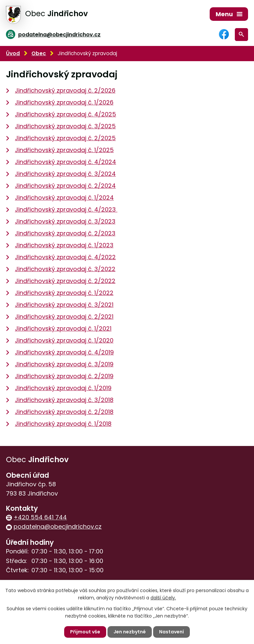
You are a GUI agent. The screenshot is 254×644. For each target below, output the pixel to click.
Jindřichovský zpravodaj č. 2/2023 (65, 233)
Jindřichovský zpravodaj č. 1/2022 (64, 293)
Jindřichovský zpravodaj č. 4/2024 (65, 162)
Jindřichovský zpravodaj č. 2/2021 (64, 317)
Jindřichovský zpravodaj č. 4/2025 (65, 114)
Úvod (13, 53)
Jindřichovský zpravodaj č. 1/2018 (63, 424)
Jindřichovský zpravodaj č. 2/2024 (65, 186)
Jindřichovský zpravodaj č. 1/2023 (64, 245)
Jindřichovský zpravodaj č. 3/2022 (65, 269)
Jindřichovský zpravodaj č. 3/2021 (64, 305)
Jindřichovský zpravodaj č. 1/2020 (64, 340)
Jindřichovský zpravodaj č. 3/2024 (65, 174)
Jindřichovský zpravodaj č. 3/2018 (64, 400)
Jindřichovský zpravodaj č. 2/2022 (65, 281)
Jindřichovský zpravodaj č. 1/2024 (64, 198)
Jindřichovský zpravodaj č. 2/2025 (65, 138)
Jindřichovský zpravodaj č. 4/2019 (64, 352)
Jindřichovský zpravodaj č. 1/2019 (63, 388)
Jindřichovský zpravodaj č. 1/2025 (64, 150)
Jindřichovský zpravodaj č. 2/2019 (64, 376)
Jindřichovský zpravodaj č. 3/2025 (65, 126)
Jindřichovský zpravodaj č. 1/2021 (63, 328)
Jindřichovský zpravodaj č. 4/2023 (66, 209)
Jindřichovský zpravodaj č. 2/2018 (64, 412)
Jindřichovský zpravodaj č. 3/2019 (64, 364)
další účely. (163, 598)
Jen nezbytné (130, 632)
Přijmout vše (85, 632)
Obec (39, 53)
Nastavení (171, 632)
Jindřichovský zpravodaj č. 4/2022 (65, 257)
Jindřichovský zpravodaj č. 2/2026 (65, 90)
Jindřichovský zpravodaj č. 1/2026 (64, 102)
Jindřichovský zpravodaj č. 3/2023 (65, 221)
